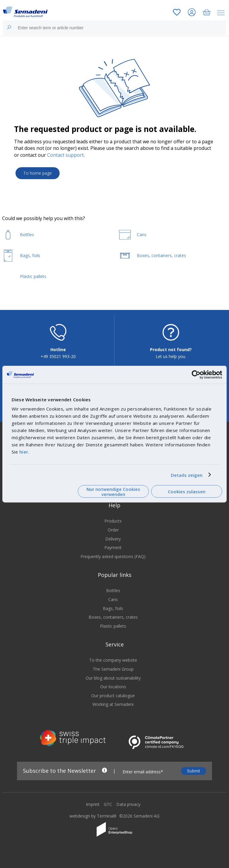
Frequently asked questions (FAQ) (113, 556)
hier (24, 452)
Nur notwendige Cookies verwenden (113, 491)
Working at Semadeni (113, 704)
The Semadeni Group (113, 669)
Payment (113, 547)
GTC (108, 804)
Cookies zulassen (187, 491)
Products (113, 521)
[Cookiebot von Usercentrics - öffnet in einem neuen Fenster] (196, 374)
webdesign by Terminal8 (93, 816)
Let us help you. (171, 356)
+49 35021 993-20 (58, 356)
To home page (38, 173)
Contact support (65, 155)
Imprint (93, 804)
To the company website (113, 660)
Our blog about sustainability (113, 678)
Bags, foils (113, 608)
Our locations (113, 687)
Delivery (113, 539)
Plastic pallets (113, 626)
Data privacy (128, 804)
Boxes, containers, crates (113, 617)
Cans (113, 599)
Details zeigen (187, 475)
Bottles (113, 590)
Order (113, 530)
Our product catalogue (113, 696)
